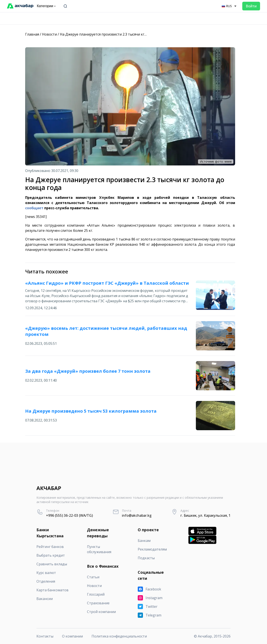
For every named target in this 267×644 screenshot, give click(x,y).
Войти (251, 6)
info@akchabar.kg (137, 515)
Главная (32, 34)
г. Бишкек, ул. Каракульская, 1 (206, 515)
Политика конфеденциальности (119, 636)
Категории (47, 6)
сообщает (34, 208)
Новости (49, 34)
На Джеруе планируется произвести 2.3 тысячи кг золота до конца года (121, 34)
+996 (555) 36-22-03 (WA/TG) (69, 515)
